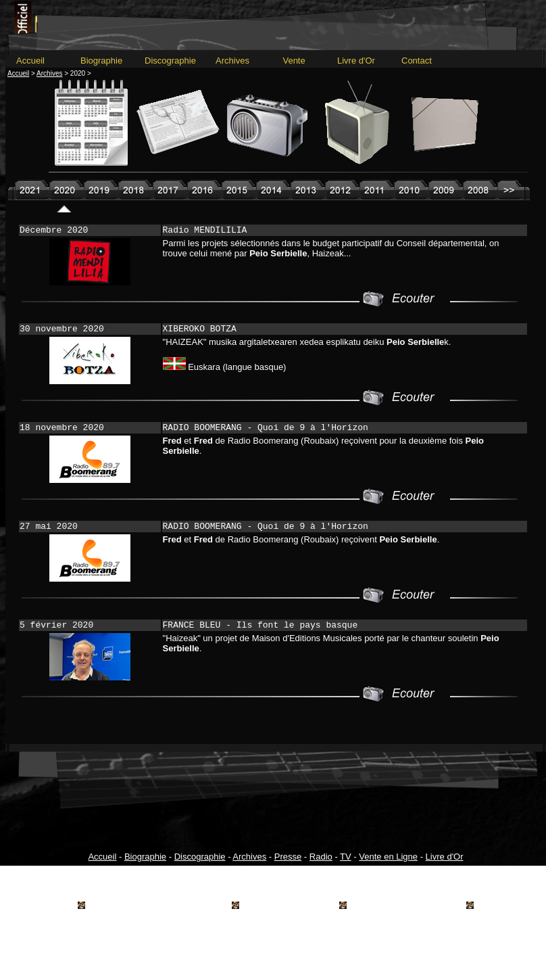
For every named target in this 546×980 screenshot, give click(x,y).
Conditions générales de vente (237, 892)
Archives (229, 61)
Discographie (170, 61)
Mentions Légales (339, 892)
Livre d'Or (356, 61)
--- (276, 406)
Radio (321, 857)
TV (346, 857)
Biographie (101, 61)
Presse (288, 857)
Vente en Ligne (388, 857)
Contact (417, 61)
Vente (289, 61)
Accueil (30, 61)
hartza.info (433, 906)
